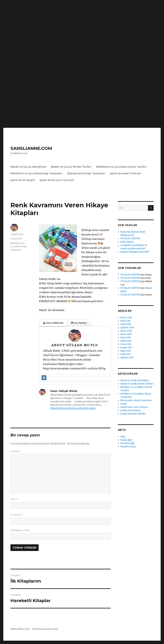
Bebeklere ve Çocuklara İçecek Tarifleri (122, 167)
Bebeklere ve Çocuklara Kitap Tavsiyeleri (37, 173)
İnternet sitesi (20, 530)
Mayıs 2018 (126, 331)
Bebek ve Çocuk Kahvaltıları (28, 167)
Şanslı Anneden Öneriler (125, 173)
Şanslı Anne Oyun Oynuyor (57, 180)
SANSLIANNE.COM (31, 148)
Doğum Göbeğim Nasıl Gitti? (135, 252)
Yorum (15, 451)
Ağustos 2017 (127, 358)
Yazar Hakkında (53, 323)
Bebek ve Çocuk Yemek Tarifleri (71, 167)
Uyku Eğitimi (127, 242)
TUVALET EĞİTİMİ (130, 239)
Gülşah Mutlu (17, 234)
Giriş (123, 437)
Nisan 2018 (126, 334)
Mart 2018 (125, 338)
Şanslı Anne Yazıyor (23, 180)
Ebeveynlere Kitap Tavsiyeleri (86, 173)
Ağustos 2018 (127, 328)
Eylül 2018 (126, 324)
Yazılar (126, 440)
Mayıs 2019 (126, 318)
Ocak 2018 (126, 344)
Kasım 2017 (126, 348)
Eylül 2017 (125, 354)
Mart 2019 (125, 321)
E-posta (17, 515)
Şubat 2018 (126, 341)
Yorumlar (127, 443)
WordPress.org (128, 447)
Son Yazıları (79, 323)
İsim (14, 499)
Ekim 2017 (126, 351)
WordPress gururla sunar (45, 629)
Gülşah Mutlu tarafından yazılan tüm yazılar (73, 408)
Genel (123, 404)
